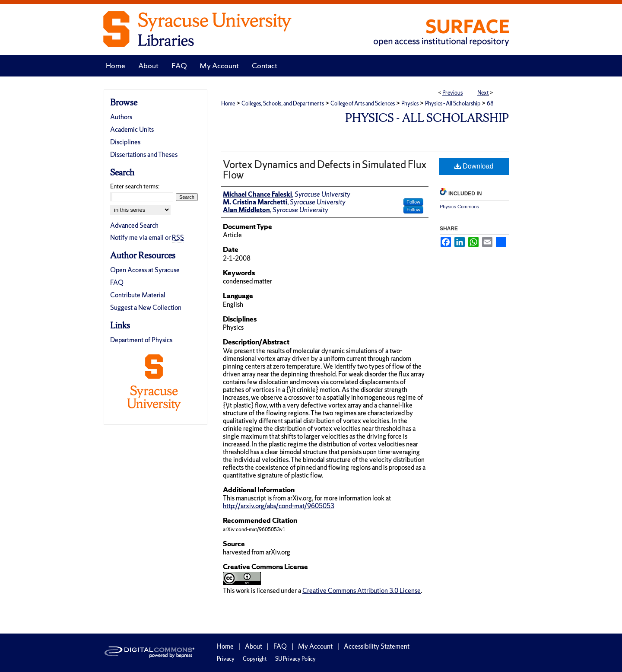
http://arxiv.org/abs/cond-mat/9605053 (279, 506)
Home (228, 104)
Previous (452, 93)
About (254, 646)
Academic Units (132, 129)
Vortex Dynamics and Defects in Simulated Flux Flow (325, 170)
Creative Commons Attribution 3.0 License (362, 591)
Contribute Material (138, 295)
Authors (121, 117)
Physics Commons (459, 207)
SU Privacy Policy (295, 659)
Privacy (226, 659)
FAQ (117, 282)
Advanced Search (134, 225)
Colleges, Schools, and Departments (283, 104)
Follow (413, 202)
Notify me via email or (147, 237)
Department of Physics (141, 340)
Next (483, 93)
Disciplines (125, 142)
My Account (315, 646)
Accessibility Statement (377, 646)
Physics (410, 104)
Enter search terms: (135, 186)
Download (474, 166)
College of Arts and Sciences (363, 104)
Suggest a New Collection (146, 307)
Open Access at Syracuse (145, 270)
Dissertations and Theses (144, 154)
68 (490, 104)
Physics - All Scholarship (453, 104)
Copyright (255, 659)
